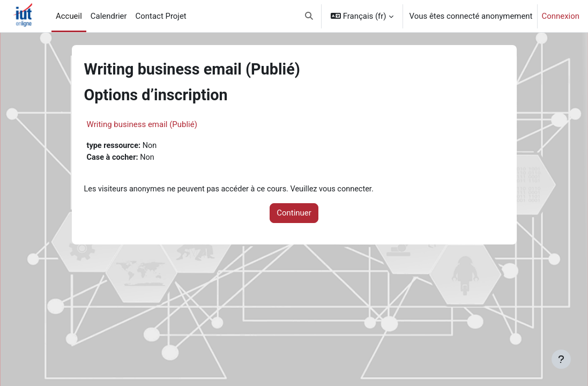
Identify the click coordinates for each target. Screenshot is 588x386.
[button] (309, 16)
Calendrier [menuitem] (109, 16)
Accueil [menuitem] (69, 16)
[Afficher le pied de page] (561, 359)
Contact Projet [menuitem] (161, 16)
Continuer (294, 214)
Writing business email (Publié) (142, 124)
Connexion (561, 16)
